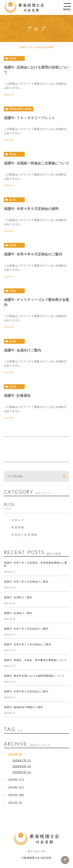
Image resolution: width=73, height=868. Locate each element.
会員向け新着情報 (45, 47)
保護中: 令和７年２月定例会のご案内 (26, 629)
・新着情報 (16, 527)
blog (13, 58)
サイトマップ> (36, 852)
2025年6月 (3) (22, 766)
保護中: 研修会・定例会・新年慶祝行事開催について (36, 660)
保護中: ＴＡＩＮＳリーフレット (29, 118)
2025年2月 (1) (22, 772)
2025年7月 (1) (22, 760)
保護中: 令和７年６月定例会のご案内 (26, 582)
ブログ (32, 47)
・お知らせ (16, 520)
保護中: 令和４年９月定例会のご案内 (33, 254)
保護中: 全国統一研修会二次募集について (36, 163)
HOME (23, 47)
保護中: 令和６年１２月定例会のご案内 (27, 644)
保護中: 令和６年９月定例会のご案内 (26, 691)
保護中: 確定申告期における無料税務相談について (34, 676)
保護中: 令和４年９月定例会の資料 (31, 209)
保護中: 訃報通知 (17, 396)
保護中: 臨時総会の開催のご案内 (23, 707)
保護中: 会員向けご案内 (22, 350)
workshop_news (21, 109)
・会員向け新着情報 (22, 535)
